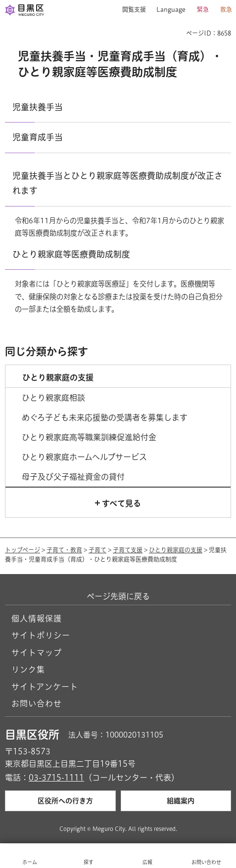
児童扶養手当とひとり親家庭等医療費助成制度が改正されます (118, 183)
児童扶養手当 (38, 107)
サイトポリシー (41, 635)
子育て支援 (128, 550)
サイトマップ (37, 653)
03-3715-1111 (56, 778)
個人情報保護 (37, 619)
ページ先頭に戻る (118, 596)
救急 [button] (226, 9)
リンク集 (28, 669)
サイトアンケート (45, 687)
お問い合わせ (37, 703)
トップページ (23, 550)
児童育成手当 (38, 137)
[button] (130, 10)
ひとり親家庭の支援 (176, 550)
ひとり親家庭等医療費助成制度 (71, 254)
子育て (97, 550)
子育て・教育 (64, 550)
